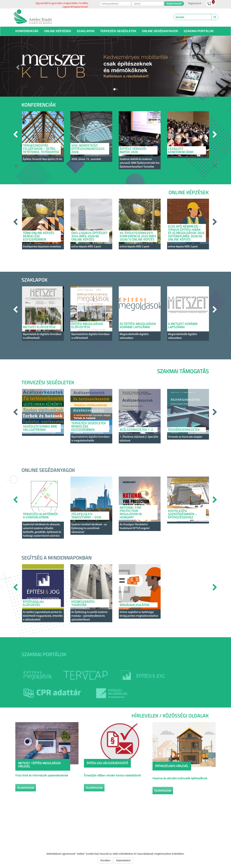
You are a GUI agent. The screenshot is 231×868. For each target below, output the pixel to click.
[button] (17, 66)
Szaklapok (86, 31)
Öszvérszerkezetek (184, 430)
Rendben (105, 860)
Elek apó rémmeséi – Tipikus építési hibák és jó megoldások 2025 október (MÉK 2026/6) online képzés (186, 233)
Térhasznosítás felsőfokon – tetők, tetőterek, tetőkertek (41, 149)
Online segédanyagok (160, 31)
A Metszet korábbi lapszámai (183, 325)
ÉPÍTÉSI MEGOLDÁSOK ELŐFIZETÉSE (87, 325)
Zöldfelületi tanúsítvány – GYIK (86, 516)
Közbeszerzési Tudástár (83, 603)
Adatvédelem (123, 860)
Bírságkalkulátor (134, 605)
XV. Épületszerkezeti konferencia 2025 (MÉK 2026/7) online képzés (138, 236)
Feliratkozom (26, 788)
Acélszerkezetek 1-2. (137, 430)
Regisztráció (195, 3)
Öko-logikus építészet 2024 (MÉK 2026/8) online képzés (89, 236)
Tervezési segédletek (118, 31)
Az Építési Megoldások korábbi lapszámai (138, 325)
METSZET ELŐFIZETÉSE (39, 327)
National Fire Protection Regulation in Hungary (131, 512)
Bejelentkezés (174, 4)
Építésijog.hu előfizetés (33, 603)
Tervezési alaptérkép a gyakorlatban (40, 516)
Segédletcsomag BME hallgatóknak (40, 428)
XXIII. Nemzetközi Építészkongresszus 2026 (88, 149)
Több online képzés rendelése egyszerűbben (39, 236)
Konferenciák (27, 31)
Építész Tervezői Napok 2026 (133, 150)
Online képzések (58, 31)
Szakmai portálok (199, 31)
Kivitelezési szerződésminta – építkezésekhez (183, 514)
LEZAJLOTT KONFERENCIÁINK (181, 150)
